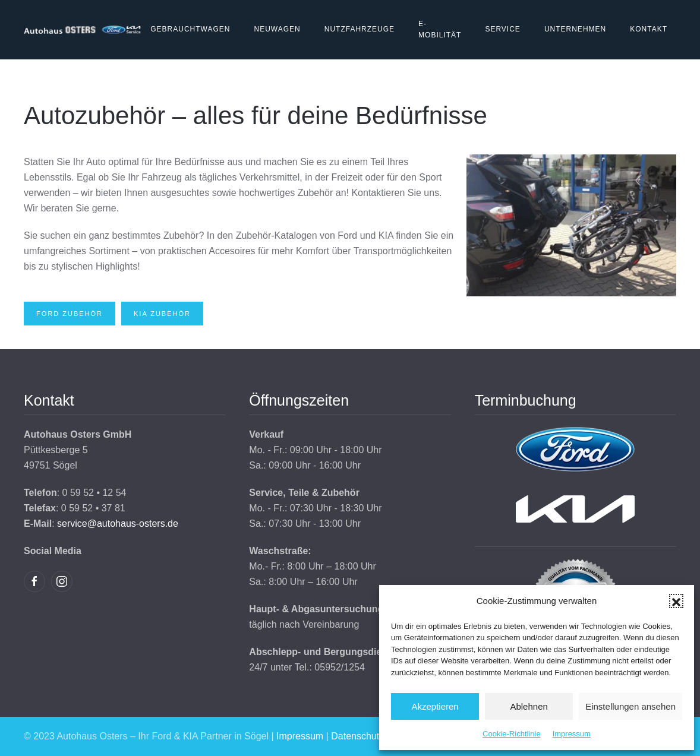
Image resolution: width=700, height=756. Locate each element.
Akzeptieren (435, 706)
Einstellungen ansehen (630, 706)
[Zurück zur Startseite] (83, 30)
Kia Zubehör (162, 314)
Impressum (572, 734)
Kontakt (649, 29)
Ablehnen (529, 706)
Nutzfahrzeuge (360, 29)
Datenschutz (357, 736)
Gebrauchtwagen (190, 29)
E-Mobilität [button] (440, 30)
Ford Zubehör (70, 314)
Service (502, 29)
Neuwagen (277, 29)
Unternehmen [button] (575, 29)
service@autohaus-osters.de (118, 523)
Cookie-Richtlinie (512, 734)
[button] (676, 601)
